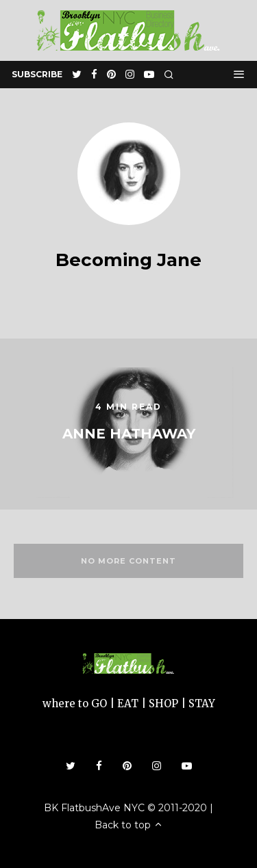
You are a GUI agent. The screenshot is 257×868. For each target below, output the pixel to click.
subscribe (37, 74)
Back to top (129, 825)
